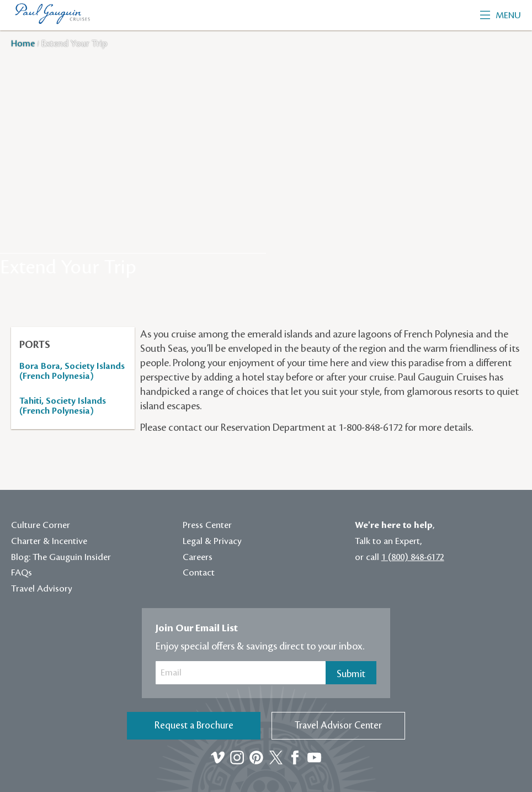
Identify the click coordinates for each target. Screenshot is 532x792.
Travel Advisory (42, 589)
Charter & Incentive (49, 541)
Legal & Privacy (212, 541)
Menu (501, 15)
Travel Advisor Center (338, 725)
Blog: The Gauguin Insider (61, 557)
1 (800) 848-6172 (413, 557)
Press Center (207, 525)
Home (24, 44)
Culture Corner (41, 525)
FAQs (22, 573)
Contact (199, 573)
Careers (198, 557)
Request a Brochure (194, 725)
